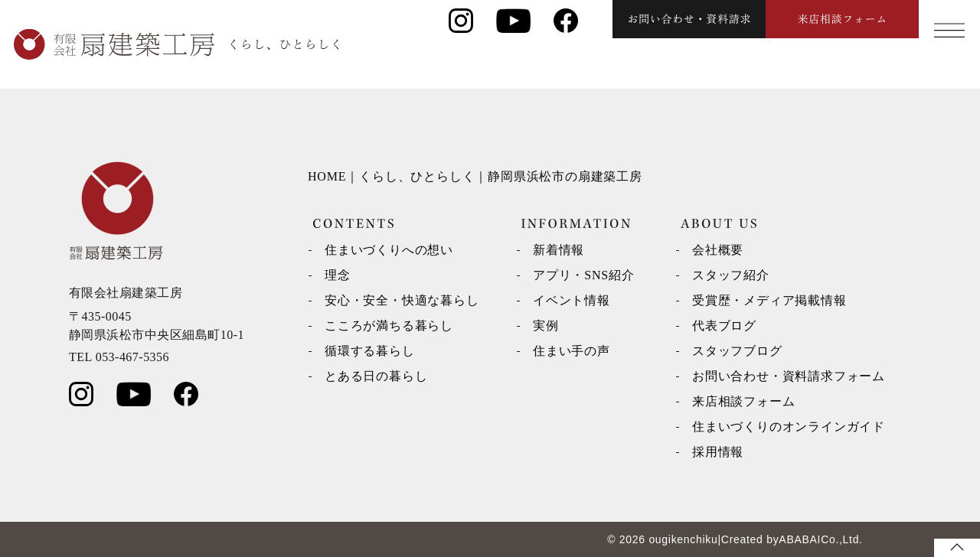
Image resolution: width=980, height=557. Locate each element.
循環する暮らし (370, 351)
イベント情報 (572, 300)
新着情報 (559, 250)
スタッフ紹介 (731, 275)
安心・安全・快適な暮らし (402, 300)
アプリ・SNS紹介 (584, 275)
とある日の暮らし (376, 376)
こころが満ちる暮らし (389, 326)
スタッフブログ (737, 351)
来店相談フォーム (743, 401)
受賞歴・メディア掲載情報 (769, 300)
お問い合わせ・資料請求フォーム (789, 376)
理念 (338, 275)
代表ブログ (724, 326)
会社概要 (718, 250)
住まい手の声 (572, 351)
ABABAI (800, 539)
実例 (546, 326)
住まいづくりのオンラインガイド (789, 427)
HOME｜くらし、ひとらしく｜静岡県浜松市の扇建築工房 (475, 176)
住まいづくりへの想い (389, 250)
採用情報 (718, 452)
